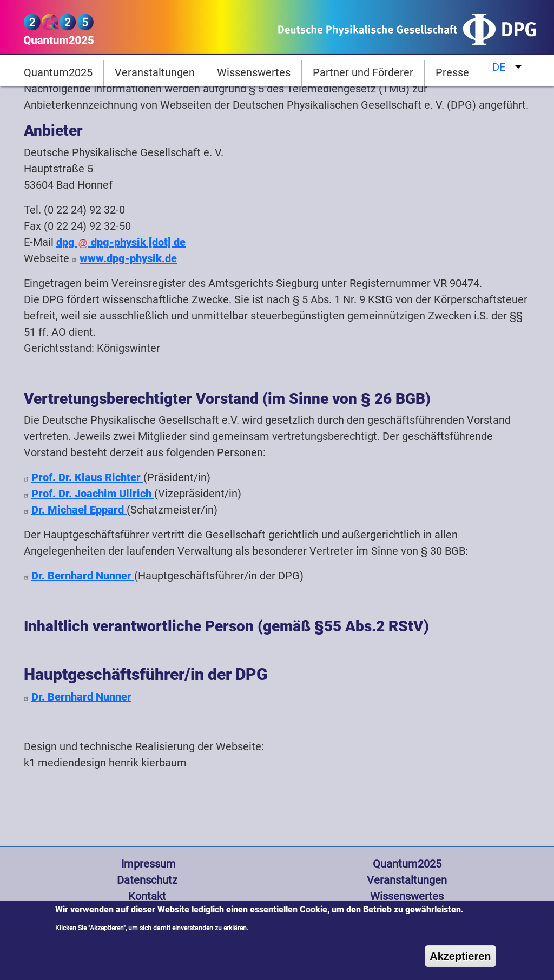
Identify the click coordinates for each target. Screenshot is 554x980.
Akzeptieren (460, 963)
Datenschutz (147, 880)
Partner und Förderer (363, 72)
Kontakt (147, 896)
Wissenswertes (254, 72)
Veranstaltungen (155, 72)
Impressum (147, 864)
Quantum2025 (58, 72)
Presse (452, 72)
